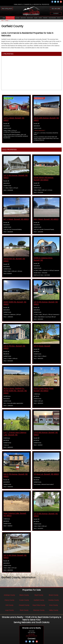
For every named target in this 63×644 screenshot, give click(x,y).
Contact (56, 13)
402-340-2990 (56, 9)
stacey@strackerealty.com (31, 636)
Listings (7, 21)
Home (2, 21)
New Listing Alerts (7, 9)
